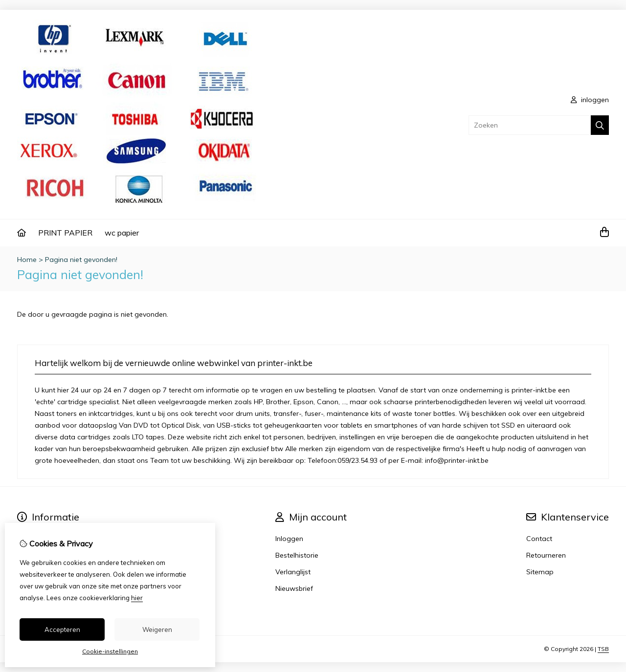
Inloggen (289, 539)
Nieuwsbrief (294, 588)
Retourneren (546, 555)
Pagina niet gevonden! (81, 260)
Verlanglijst (293, 572)
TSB (603, 649)
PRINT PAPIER (65, 233)
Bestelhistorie (297, 555)
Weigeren (157, 629)
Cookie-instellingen (110, 651)
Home (27, 260)
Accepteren (62, 629)
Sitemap (540, 572)
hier (137, 598)
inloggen (590, 100)
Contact (539, 539)
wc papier (122, 233)
